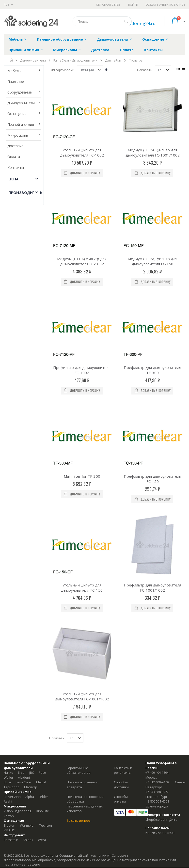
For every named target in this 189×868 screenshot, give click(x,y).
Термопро (12, 520)
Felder (43, 530)
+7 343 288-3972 (157, 525)
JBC (32, 506)
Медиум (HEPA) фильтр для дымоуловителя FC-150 (152, 208)
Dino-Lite (42, 544)
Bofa (7, 515)
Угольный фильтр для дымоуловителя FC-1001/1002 (82, 430)
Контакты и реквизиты (123, 504)
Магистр (31, 520)
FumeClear (24, 515)
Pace (42, 506)
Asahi (8, 535)
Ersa (21, 506)
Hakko (8, 506)
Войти (133, 5)
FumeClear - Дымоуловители (75, 60)
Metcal (41, 515)
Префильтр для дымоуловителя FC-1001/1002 (152, 374)
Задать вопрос (79, 554)
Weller (8, 511)
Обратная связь (108, 5)
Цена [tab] (14, 179)
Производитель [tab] (26, 192)
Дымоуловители (33, 60)
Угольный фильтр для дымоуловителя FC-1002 (82, 152)
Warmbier (27, 559)
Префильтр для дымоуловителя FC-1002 (82, 263)
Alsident (24, 511)
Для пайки (113, 60)
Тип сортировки (62, 70)
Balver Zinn (12, 530)
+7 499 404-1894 (157, 506)
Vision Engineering (17, 544)
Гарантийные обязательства (79, 504)
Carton (9, 549)
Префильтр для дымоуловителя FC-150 (152, 319)
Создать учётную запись (165, 5)
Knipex (28, 573)
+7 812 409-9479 (157, 515)
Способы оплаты (121, 532)
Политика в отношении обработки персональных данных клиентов (85, 537)
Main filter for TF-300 (82, 316)
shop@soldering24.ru (133, 23)
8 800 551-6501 (158, 535)
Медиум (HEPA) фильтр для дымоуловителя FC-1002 (82, 208)
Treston (9, 559)
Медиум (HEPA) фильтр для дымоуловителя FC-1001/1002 (153, 152)
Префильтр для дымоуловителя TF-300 (152, 263)
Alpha (30, 530)
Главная (11, 60)
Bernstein (11, 573)
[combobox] (102, 21)
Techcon (46, 559)
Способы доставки (121, 518)
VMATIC (9, 563)
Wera (42, 573)
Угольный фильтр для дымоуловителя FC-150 (82, 374)
